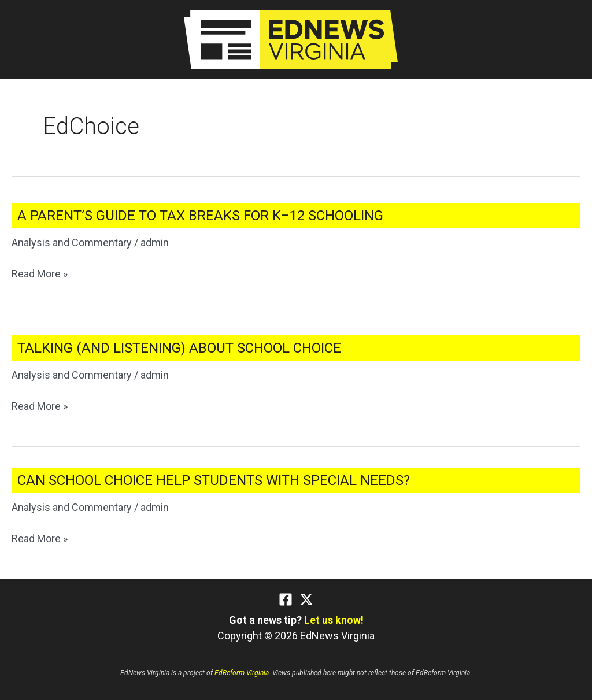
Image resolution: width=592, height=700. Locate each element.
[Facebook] (286, 599)
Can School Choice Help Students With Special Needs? (214, 480)
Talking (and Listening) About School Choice (179, 348)
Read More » (40, 274)
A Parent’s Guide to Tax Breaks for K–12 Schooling (200, 216)
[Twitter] (306, 599)
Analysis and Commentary (72, 242)
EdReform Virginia (242, 673)
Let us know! (334, 620)
